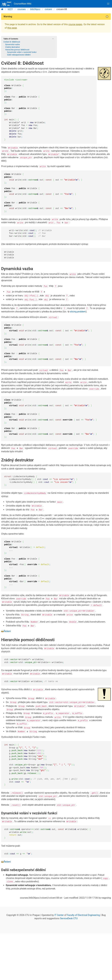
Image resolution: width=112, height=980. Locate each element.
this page (12, 28)
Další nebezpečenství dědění (19, 55)
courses (22, 9)
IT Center (59, 914)
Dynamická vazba (12, 44)
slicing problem (78, 311)
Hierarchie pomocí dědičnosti (17, 50)
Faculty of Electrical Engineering (83, 914)
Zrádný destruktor (13, 47)
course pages (75, 24)
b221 (10, 9)
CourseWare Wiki (17, 4)
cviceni (48, 9)
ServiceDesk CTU (69, 917)
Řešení (7, 630)
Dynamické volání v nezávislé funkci (22, 52)
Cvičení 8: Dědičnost (12, 42)
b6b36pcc (35, 9)
